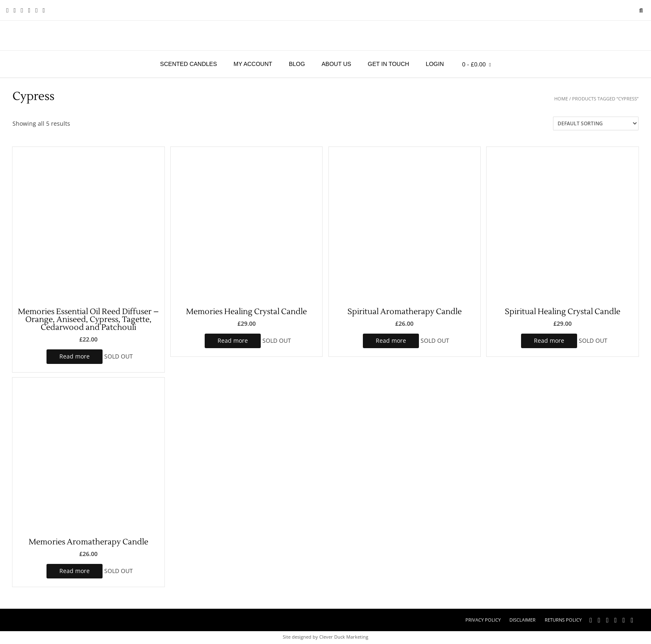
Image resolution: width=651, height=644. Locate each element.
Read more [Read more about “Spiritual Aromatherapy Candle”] (391, 340)
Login (435, 64)
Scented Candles (189, 64)
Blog (297, 64)
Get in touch (389, 64)
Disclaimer (523, 620)
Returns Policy (563, 620)
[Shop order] (596, 123)
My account (253, 64)
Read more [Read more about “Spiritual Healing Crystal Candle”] (549, 340)
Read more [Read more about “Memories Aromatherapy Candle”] (75, 571)
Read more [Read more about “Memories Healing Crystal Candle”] (233, 340)
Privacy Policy (483, 620)
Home (561, 99)
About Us (337, 64)
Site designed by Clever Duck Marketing (325, 637)
